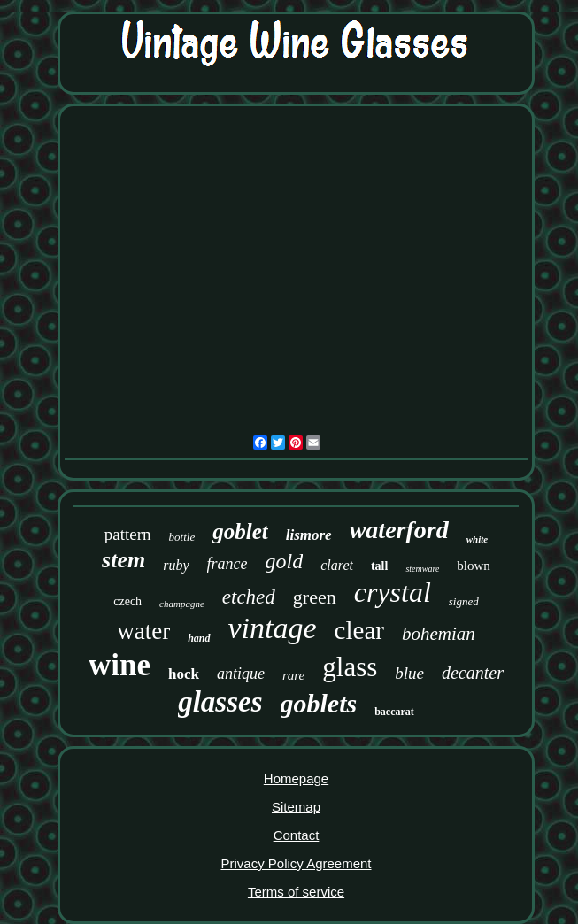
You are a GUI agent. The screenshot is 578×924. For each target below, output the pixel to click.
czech (127, 601)
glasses (220, 702)
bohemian (439, 634)
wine (119, 665)
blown (474, 566)
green (315, 597)
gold (285, 561)
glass (350, 667)
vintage (273, 628)
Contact (297, 835)
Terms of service (296, 892)
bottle (182, 537)
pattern (128, 534)
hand (199, 638)
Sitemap (296, 807)
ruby (176, 565)
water (143, 631)
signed (464, 601)
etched (249, 597)
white (477, 539)
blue (409, 673)
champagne (182, 604)
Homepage (296, 778)
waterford (399, 530)
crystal (393, 592)
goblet (240, 531)
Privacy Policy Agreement (296, 863)
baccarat (394, 712)
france (227, 564)
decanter (473, 673)
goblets (319, 703)
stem (123, 560)
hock (184, 674)
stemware (422, 569)
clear (359, 630)
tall (379, 566)
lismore (309, 535)
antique (241, 674)
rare (293, 675)
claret (337, 565)
